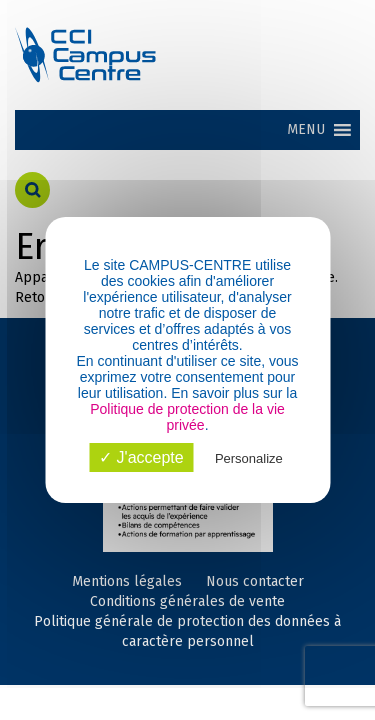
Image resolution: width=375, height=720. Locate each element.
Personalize (249, 458)
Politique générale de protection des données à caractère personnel (187, 631)
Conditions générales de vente (187, 601)
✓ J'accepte (141, 457)
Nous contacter (255, 581)
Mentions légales (127, 581)
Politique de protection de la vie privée (187, 417)
